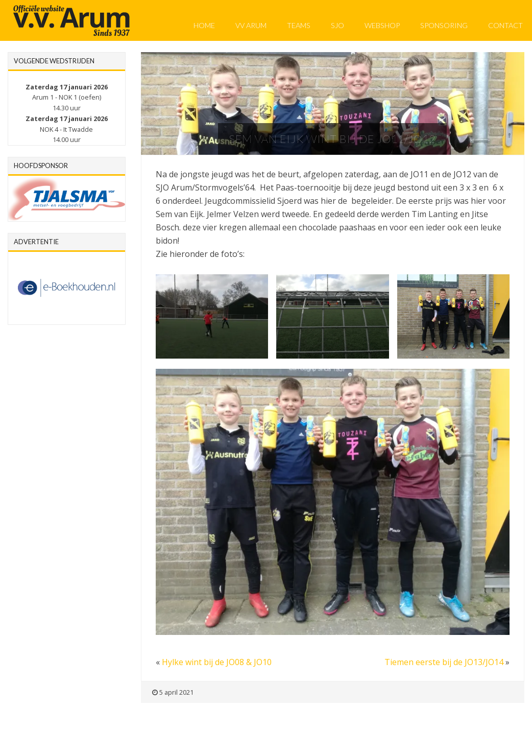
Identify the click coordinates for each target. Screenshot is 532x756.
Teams (299, 25)
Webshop (382, 25)
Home (204, 25)
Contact (505, 25)
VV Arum (251, 25)
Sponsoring (444, 25)
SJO (337, 25)
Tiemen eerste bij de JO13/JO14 (444, 662)
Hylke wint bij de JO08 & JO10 (217, 662)
